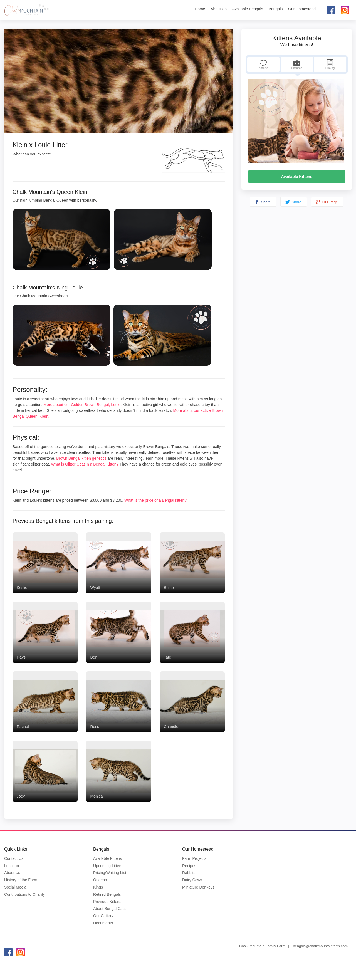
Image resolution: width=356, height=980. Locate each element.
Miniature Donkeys (198, 887)
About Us (219, 9)
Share (263, 202)
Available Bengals (248, 9)
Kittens (263, 64)
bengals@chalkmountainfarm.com (320, 946)
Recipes (189, 866)
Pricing (330, 64)
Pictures (297, 64)
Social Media (15, 887)
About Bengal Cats (109, 909)
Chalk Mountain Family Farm (262, 946)
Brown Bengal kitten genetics (81, 458)
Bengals (276, 9)
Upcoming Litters (108, 866)
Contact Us (14, 858)
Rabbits (189, 873)
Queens (100, 880)
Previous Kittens (107, 902)
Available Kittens (297, 177)
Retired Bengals (107, 894)
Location (12, 866)
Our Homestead (302, 9)
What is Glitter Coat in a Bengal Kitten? (85, 464)
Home (200, 9)
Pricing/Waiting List (110, 873)
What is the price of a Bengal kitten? (155, 500)
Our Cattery (103, 916)
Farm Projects (194, 858)
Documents (103, 923)
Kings (98, 887)
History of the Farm (21, 880)
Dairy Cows (192, 880)
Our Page (327, 202)
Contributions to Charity (24, 894)
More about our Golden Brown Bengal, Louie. (82, 405)
